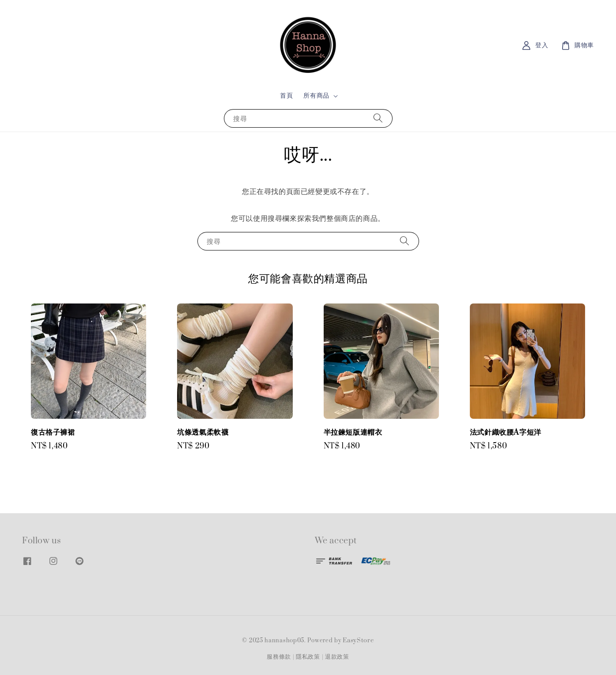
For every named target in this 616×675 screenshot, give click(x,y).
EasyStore (358, 641)
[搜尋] (378, 118)
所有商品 (316, 96)
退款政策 (337, 657)
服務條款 (279, 657)
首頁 (286, 96)
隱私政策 (308, 657)
